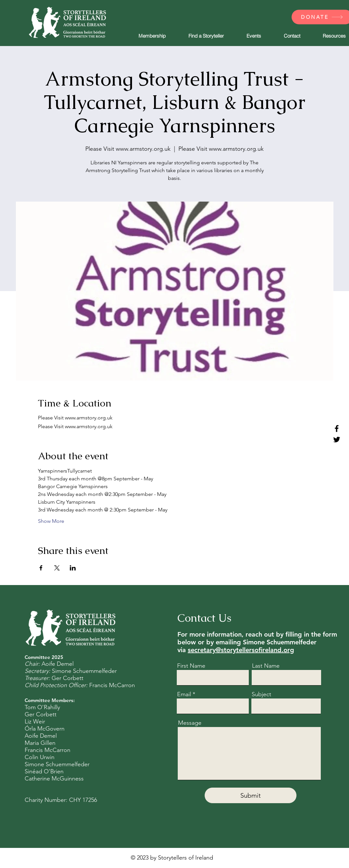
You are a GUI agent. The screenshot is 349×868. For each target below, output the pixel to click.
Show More (51, 521)
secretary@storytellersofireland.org (241, 650)
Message (190, 723)
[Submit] (251, 795)
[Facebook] (337, 428)
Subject (261, 694)
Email (184, 694)
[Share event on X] (57, 568)
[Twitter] (337, 440)
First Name (191, 666)
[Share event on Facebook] (41, 568)
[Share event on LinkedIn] (73, 568)
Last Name (266, 666)
